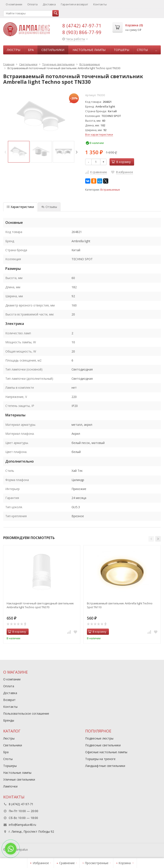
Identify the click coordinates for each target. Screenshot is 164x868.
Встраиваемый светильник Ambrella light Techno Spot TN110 (120, 605)
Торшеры (122, 50)
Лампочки (10, 786)
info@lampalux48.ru (22, 825)
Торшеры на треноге (100, 759)
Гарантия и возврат (75, 4)
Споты (142, 50)
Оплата (32, 4)
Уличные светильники (19, 779)
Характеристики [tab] (20, 207)
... (156, 50)
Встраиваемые (110, 190)
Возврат (9, 700)
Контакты (100, 4)
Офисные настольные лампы (106, 752)
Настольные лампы (89, 50)
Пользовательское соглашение (26, 713)
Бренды (9, 720)
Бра (31, 50)
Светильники (53, 50)
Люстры (14, 50)
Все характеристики (99, 134)
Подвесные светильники (103, 745)
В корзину (121, 162)
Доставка (49, 4)
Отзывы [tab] (49, 207)
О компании (14, 4)
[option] (19, 152)
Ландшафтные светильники (105, 766)
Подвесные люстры (99, 738)
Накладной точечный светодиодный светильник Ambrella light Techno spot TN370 (40, 605)
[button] (151, 539)
